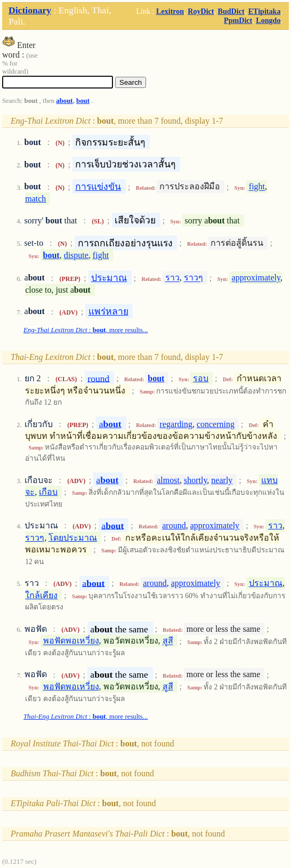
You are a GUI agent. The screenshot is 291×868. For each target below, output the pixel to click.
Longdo (268, 20)
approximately (256, 278)
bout (83, 101)
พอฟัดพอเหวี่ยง (71, 641)
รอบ (201, 378)
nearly (222, 480)
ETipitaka (265, 11)
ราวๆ (193, 278)
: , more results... (86, 330)
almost (168, 480)
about (64, 101)
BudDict (231, 11)
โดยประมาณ (73, 538)
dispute (76, 255)
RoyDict (201, 11)
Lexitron (170, 11)
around (174, 525)
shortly (195, 480)
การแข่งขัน (98, 187)
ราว (172, 278)
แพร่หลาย (108, 311)
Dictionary (30, 10)
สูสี (168, 641)
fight (257, 187)
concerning (216, 424)
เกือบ (48, 492)
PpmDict (238, 20)
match (35, 199)
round (98, 378)
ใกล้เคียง (41, 595)
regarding (176, 424)
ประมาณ (109, 278)
